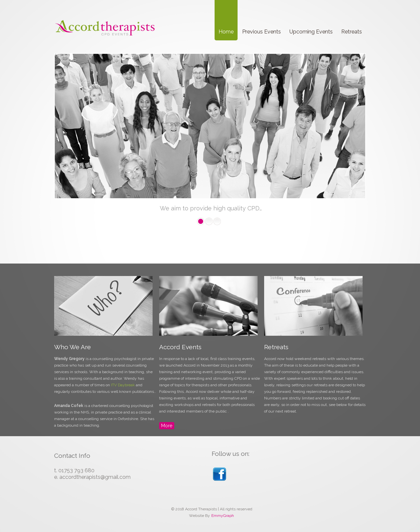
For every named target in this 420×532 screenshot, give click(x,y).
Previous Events (262, 32)
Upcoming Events (311, 32)
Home (226, 32)
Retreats (352, 32)
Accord (105, 28)
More (167, 426)
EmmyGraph (223, 516)
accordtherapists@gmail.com (95, 477)
